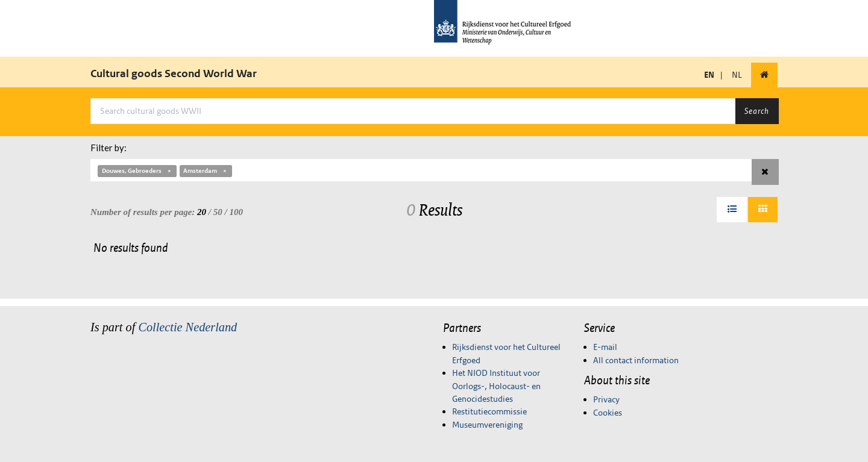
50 (218, 212)
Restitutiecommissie (489, 411)
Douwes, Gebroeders (137, 171)
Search (757, 111)
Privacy (606, 399)
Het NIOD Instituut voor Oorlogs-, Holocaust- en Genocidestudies (496, 386)
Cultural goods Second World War (174, 73)
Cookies (608, 413)
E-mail (605, 347)
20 (202, 212)
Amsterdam (206, 171)
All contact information (636, 360)
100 (236, 212)
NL (737, 75)
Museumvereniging (487, 425)
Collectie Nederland (187, 327)
